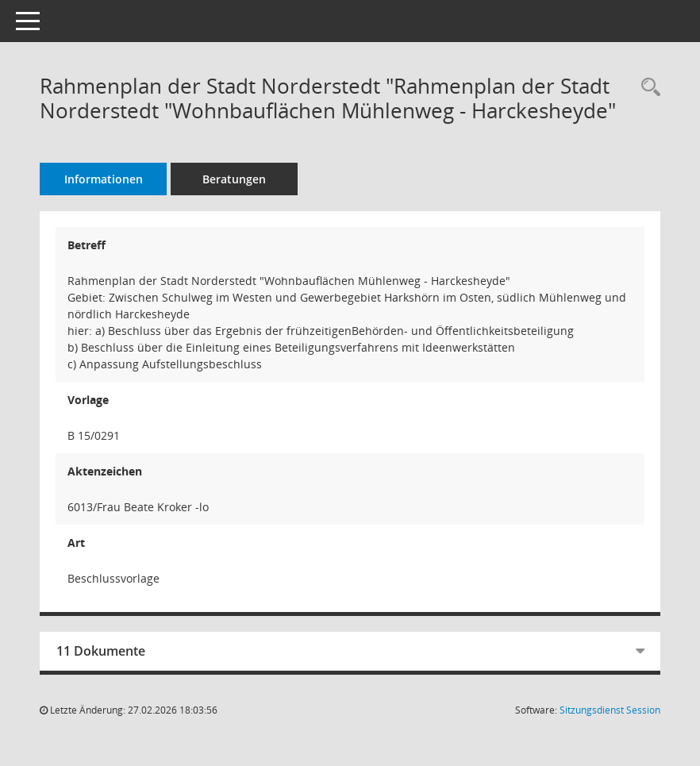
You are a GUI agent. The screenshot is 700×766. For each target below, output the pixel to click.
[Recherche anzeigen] (647, 88)
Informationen (104, 179)
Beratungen (234, 179)
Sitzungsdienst (610, 710)
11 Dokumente (101, 651)
